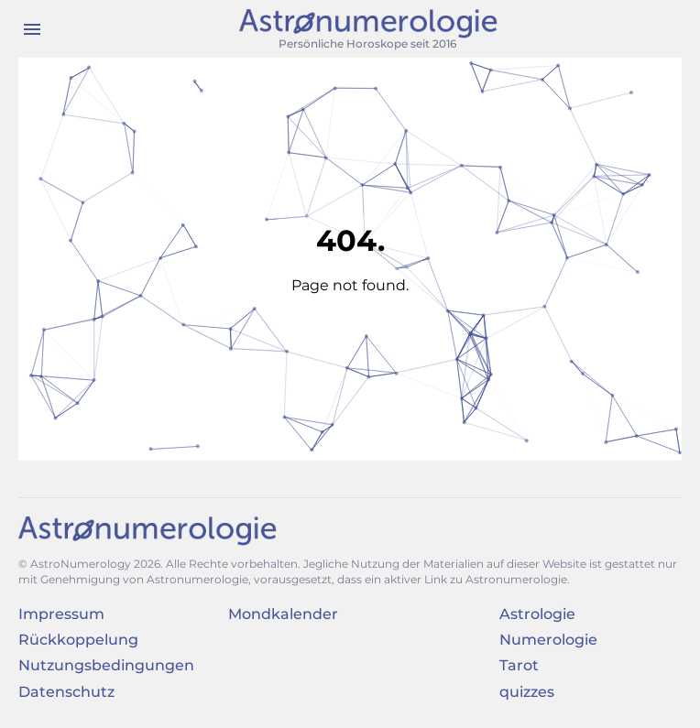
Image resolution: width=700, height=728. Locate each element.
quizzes (527, 692)
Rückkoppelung (78, 640)
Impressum (61, 614)
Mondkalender (283, 614)
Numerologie (548, 640)
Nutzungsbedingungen (106, 665)
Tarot (519, 665)
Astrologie (537, 614)
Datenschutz (66, 692)
